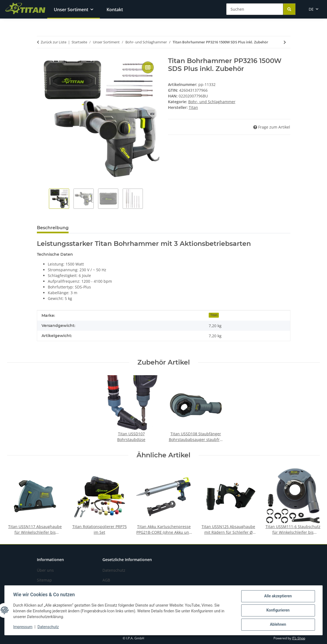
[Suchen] (255, 9)
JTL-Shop (299, 638)
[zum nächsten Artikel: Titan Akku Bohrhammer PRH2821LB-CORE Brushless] (285, 42)
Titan (214, 315)
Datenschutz (48, 627)
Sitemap (44, 580)
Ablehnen (278, 625)
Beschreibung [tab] (53, 228)
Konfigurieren (278, 610)
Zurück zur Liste (54, 42)
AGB (106, 580)
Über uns (45, 570)
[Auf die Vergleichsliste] (148, 67)
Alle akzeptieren (278, 596)
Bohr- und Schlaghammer (212, 102)
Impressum (23, 627)
